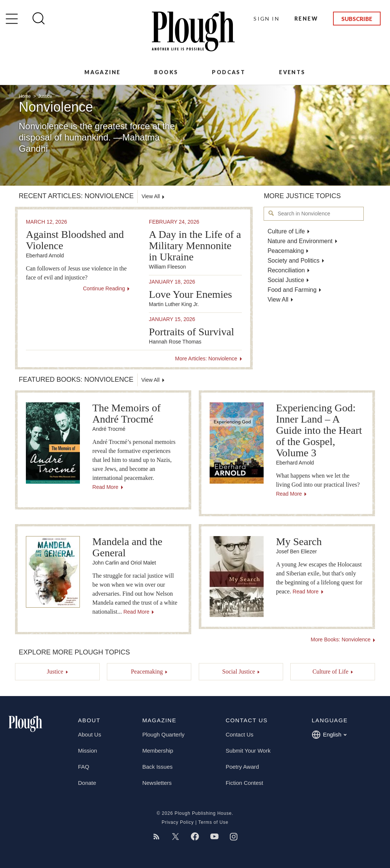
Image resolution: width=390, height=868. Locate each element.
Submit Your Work (248, 751)
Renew (306, 19)
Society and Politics (293, 261)
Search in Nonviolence (271, 213)
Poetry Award (242, 767)
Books (166, 72)
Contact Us (240, 734)
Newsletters (157, 783)
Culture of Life (286, 231)
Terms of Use (213, 822)
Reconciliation (286, 270)
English (329, 735)
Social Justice (286, 280)
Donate (87, 783)
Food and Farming (292, 290)
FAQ (84, 767)
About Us (90, 734)
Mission (88, 751)
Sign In (266, 19)
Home (25, 96)
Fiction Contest (244, 783)
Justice (45, 96)
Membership (158, 751)
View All (278, 300)
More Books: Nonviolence (340, 639)
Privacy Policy (178, 822)
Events (292, 72)
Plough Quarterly (163, 734)
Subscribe (357, 19)
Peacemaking (286, 251)
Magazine (102, 72)
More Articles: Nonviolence (206, 359)
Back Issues (157, 767)
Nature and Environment (300, 241)
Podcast (229, 72)
